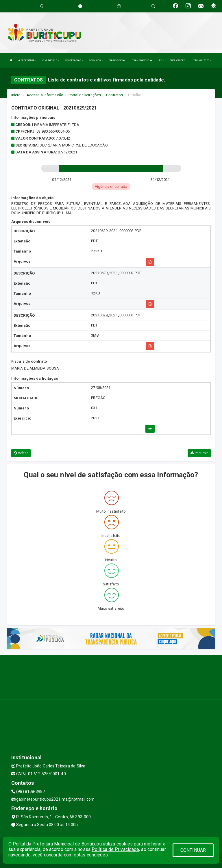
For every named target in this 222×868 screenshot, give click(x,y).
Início (16, 95)
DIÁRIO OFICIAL (117, 60)
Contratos (114, 95)
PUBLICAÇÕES (178, 60)
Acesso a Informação (45, 95)
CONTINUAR (193, 850)
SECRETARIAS (74, 60)
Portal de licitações (85, 95)
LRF (161, 60)
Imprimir (199, 453)
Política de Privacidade (115, 849)
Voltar (21, 453)
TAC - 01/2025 (202, 60)
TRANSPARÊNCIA (142, 60)
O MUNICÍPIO (51, 60)
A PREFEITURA (27, 60)
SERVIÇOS (96, 60)
